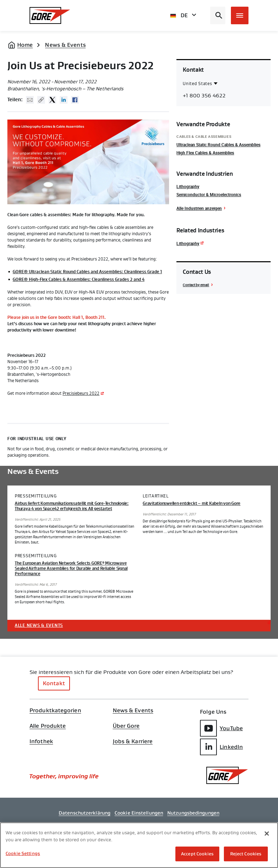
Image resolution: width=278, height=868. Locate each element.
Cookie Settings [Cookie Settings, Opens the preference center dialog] (23, 853)
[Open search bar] (218, 15)
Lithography (188, 186)
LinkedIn (221, 747)
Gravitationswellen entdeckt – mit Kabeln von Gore (192, 503)
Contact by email (196, 285)
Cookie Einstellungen (139, 813)
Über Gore (126, 726)
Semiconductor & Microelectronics (209, 194)
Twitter (52, 100)
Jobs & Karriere (133, 741)
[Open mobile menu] (240, 15)
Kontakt (54, 683)
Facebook (75, 100)
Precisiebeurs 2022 (81, 393)
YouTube (221, 728)
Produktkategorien (55, 711)
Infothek (41, 741)
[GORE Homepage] (50, 15)
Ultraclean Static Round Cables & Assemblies (218, 144)
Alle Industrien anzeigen (199, 208)
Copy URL (41, 100)
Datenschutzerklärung (85, 813)
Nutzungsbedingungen (193, 813)
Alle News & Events (39, 625)
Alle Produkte (48, 726)
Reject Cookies (246, 854)
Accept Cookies (197, 854)
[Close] (267, 834)
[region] (139, 845)
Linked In (64, 100)
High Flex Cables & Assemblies (205, 153)
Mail (30, 100)
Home (25, 45)
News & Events (65, 45)
